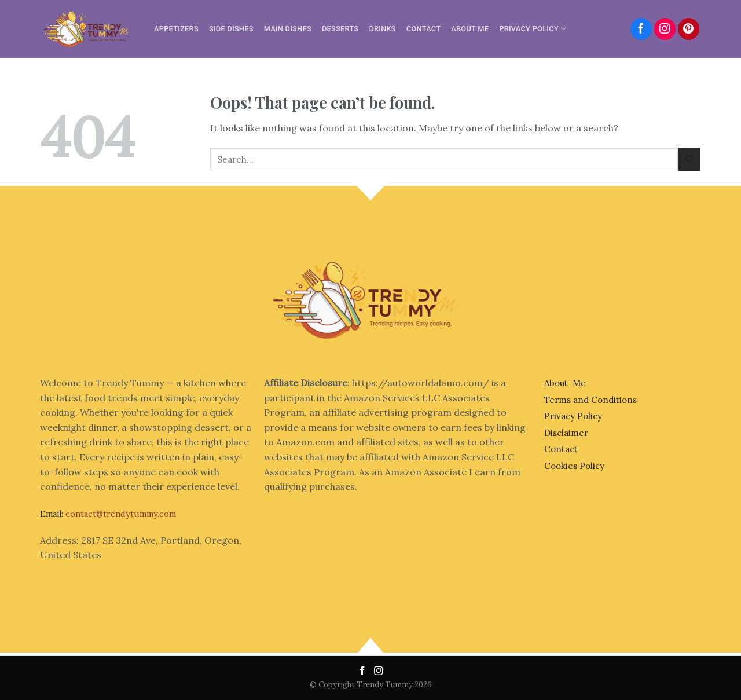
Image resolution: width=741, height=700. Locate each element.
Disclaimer (566, 433)
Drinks (382, 29)
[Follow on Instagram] (665, 29)
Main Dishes (288, 29)
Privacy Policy (533, 29)
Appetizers (176, 29)
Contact (423, 29)
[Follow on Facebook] (641, 29)
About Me (470, 29)
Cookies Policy (574, 466)
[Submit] (689, 159)
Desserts (340, 29)
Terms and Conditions (590, 400)
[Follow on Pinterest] (689, 29)
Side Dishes (231, 29)
